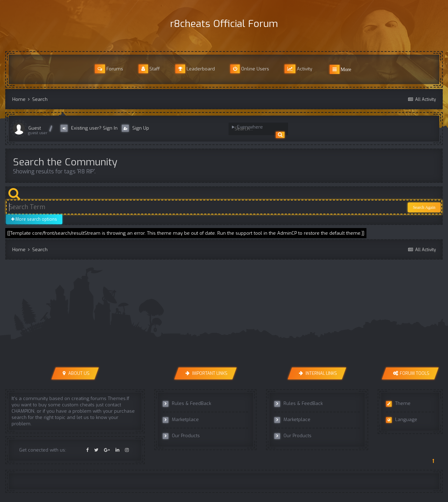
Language (402, 420)
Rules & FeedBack (187, 404)
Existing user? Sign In (90, 128)
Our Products (181, 436)
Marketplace (181, 420)
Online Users (250, 69)
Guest (35, 128)
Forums (109, 69)
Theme (398, 404)
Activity (298, 69)
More (341, 69)
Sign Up (135, 128)
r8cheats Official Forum (224, 24)
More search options (34, 219)
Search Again (424, 207)
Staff (149, 69)
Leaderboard (195, 69)
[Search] (255, 129)
